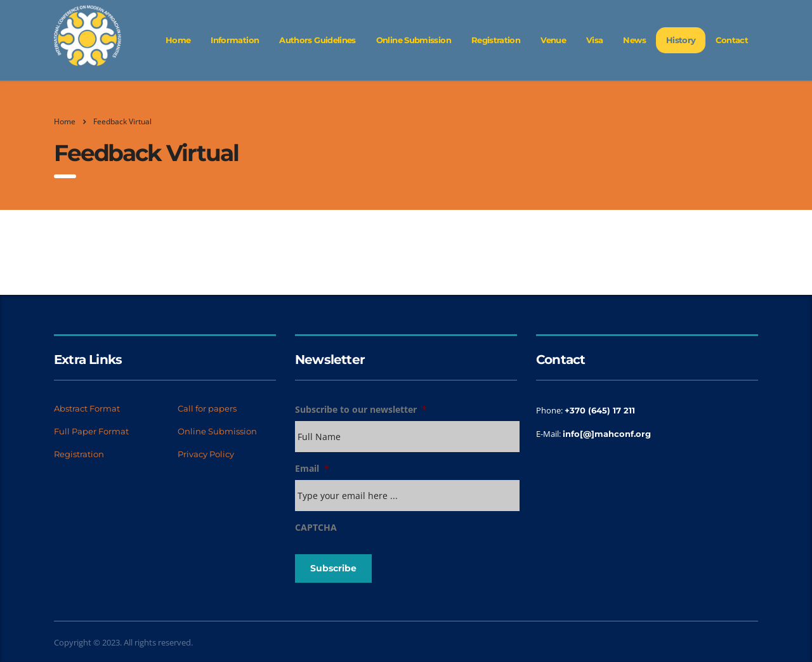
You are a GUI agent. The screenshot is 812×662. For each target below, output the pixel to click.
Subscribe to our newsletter (361, 410)
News (634, 40)
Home (178, 40)
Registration (496, 40)
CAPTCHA (316, 528)
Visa (594, 40)
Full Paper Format (91, 431)
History (681, 40)
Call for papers (207, 408)
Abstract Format (87, 408)
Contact (732, 40)
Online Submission (414, 40)
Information (235, 40)
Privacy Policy (206, 454)
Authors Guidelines (317, 40)
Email (312, 469)
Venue (553, 40)
